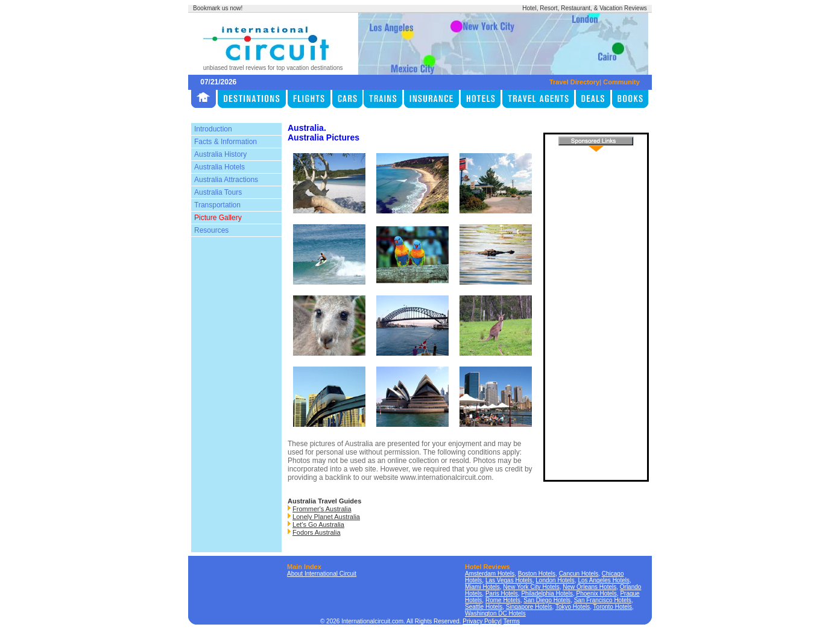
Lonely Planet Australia (326, 517)
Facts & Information (226, 142)
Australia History (220, 154)
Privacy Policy (481, 621)
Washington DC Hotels (495, 613)
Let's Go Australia (318, 524)
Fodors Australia (316, 532)
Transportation (217, 205)
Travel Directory (574, 82)
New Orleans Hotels (589, 587)
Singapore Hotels (529, 607)
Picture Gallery (218, 218)
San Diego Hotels (547, 600)
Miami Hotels (482, 587)
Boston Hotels (537, 574)
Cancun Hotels (579, 574)
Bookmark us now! (218, 8)
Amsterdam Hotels (490, 574)
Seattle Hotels (484, 607)
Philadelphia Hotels (547, 594)
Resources (211, 230)
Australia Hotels (219, 167)
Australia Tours (218, 192)
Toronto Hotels (613, 607)
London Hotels (555, 580)
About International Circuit (322, 574)
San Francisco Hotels (603, 600)
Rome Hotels (503, 600)
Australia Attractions (226, 180)
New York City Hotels (531, 587)
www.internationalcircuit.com (446, 477)
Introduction (213, 129)
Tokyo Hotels (573, 607)
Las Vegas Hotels (509, 580)
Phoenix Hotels (597, 594)
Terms (512, 621)
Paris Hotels (502, 594)
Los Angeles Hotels (604, 580)
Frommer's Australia (322, 509)
